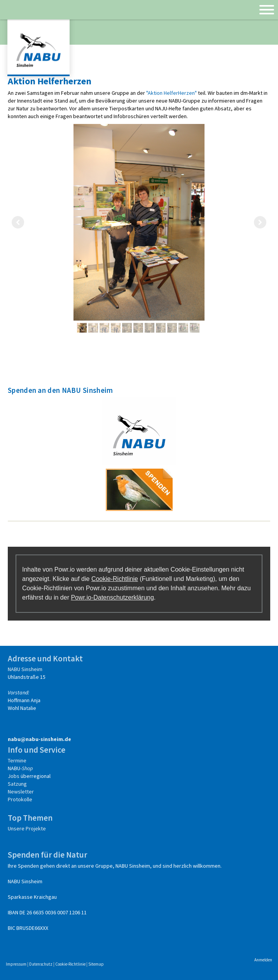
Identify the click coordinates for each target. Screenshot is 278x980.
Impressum (16, 964)
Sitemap (96, 964)
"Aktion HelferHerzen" (171, 93)
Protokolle (20, 799)
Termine (17, 760)
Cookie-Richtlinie (115, 579)
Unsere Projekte (27, 828)
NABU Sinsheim (25, 669)
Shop (27, 768)
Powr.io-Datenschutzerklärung (112, 597)
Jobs (14, 776)
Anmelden (263, 960)
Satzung (17, 784)
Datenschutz (41, 964)
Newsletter (21, 792)
